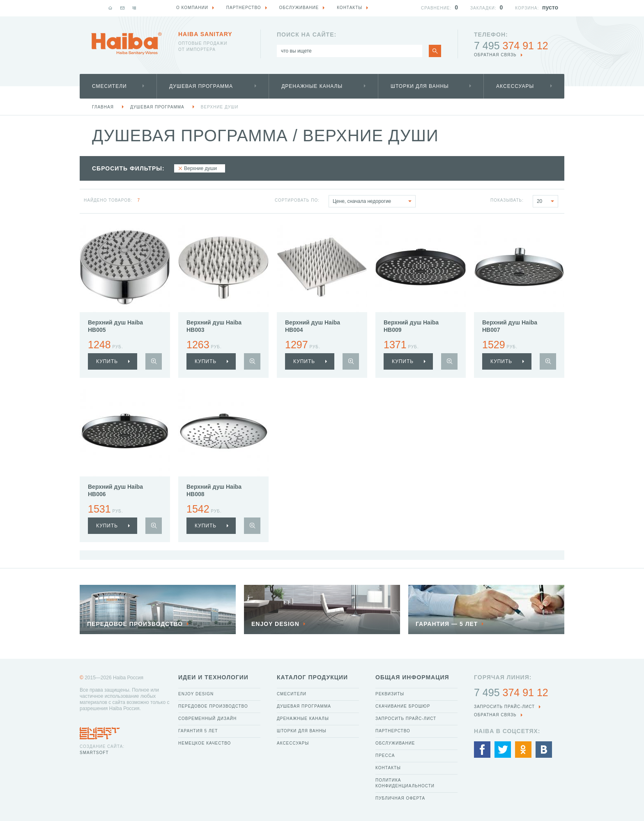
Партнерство (393, 731)
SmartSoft (94, 753)
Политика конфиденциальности (405, 783)
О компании (192, 8)
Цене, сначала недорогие (374, 201)
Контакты (388, 768)
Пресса (385, 755)
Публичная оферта (400, 798)
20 (547, 201)
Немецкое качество (205, 743)
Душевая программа (201, 86)
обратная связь (495, 55)
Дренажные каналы (312, 86)
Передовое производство (213, 706)
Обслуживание (395, 743)
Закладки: (483, 8)
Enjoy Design (196, 694)
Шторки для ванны (420, 86)
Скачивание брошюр (403, 706)
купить (107, 361)
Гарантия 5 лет (198, 731)
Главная (103, 107)
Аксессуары (515, 86)
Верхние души (220, 107)
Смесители (109, 86)
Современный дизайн (207, 719)
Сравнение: (436, 8)
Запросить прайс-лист (406, 719)
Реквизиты (390, 694)
